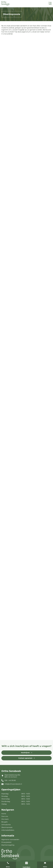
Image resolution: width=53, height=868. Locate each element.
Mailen (45, 867)
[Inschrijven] (26, 863)
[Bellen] (8, 863)
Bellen (8, 867)
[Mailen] (45, 863)
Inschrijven (26, 867)
